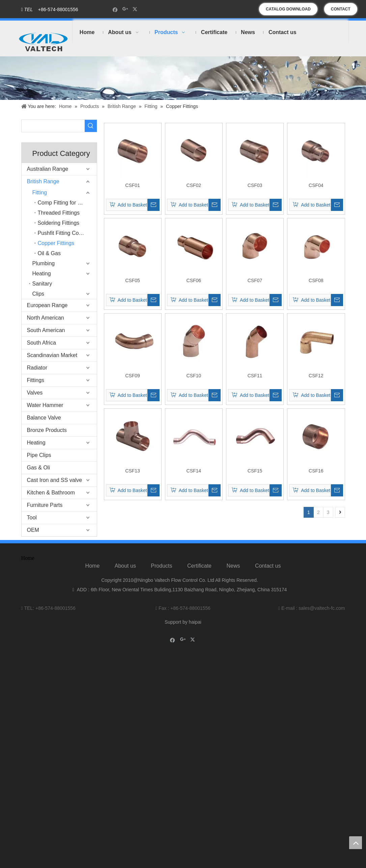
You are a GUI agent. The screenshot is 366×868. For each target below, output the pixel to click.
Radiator (37, 368)
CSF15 (255, 471)
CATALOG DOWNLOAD (288, 9)
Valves (35, 393)
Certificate (199, 566)
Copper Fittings (56, 243)
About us (125, 566)
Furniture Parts (45, 505)
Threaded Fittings (59, 213)
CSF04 (316, 185)
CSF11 (255, 376)
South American (46, 330)
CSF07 (255, 280)
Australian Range (48, 169)
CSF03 (255, 185)
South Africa (41, 343)
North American (46, 318)
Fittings (36, 380)
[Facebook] (115, 9)
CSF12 (316, 376)
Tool (32, 518)
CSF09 (133, 376)
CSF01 (133, 185)
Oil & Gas (49, 253)
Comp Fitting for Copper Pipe (67, 203)
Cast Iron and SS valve (55, 480)
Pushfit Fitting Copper (64, 233)
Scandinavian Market (52, 355)
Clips (38, 294)
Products (161, 566)
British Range (43, 181)
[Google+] (125, 9)
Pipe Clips (39, 455)
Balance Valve (44, 418)
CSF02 (194, 185)
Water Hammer (45, 405)
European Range (47, 305)
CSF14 (194, 471)
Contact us (268, 566)
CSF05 (133, 280)
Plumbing (44, 263)
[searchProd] (53, 126)
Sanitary (42, 284)
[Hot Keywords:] (91, 126)
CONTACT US (341, 11)
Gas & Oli (38, 468)
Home (93, 566)
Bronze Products (47, 430)
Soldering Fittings (59, 223)
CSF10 (194, 376)
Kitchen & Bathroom (51, 493)
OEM (33, 530)
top (356, 843)
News (233, 566)
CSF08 (316, 280)
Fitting (40, 193)
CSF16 (316, 471)
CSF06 (194, 280)
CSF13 (133, 471)
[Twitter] (136, 9)
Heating (42, 274)
